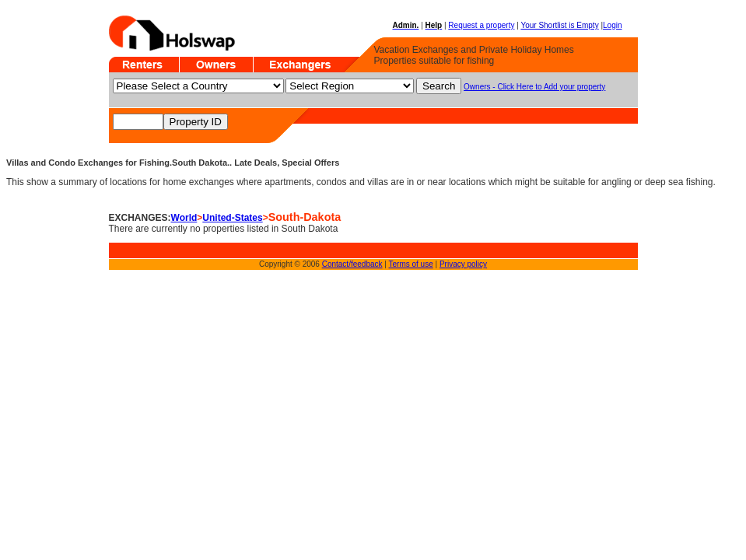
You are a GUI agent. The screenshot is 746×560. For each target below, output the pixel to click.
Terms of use (411, 264)
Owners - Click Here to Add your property (534, 87)
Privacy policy (463, 264)
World (184, 218)
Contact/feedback (352, 264)
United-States (232, 218)
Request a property (481, 25)
